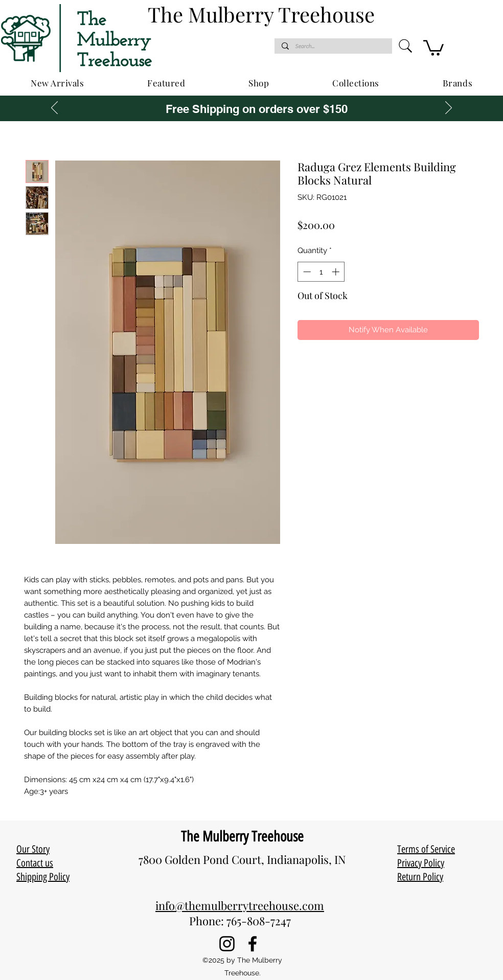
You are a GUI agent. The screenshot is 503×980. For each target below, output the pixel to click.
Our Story (33, 849)
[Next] (449, 108)
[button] (433, 47)
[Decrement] (306, 272)
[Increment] (337, 272)
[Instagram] (227, 944)
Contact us (35, 863)
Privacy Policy (421, 863)
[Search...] (333, 46)
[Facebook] (253, 944)
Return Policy (420, 877)
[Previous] (54, 108)
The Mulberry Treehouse (242, 836)
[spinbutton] (321, 272)
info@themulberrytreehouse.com (240, 905)
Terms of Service (426, 849)
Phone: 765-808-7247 (240, 921)
